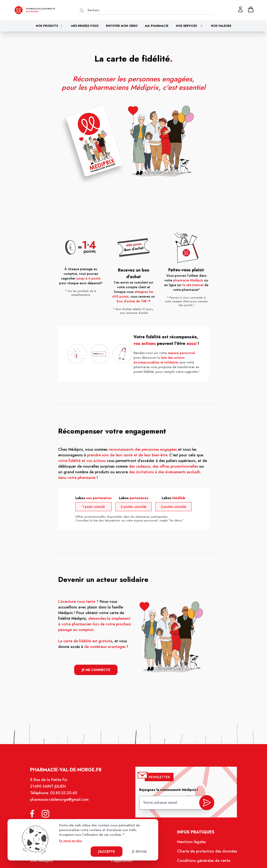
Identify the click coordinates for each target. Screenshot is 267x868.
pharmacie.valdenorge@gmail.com (61, 802)
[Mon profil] (240, 9)
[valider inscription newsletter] (205, 804)
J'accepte (107, 852)
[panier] (251, 9)
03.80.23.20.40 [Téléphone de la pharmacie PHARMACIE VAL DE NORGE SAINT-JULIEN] (65, 796)
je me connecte (97, 669)
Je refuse (139, 852)
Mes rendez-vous (85, 26)
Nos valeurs (221, 26)
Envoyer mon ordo (122, 26)
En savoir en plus (71, 841)
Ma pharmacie (157, 26)
